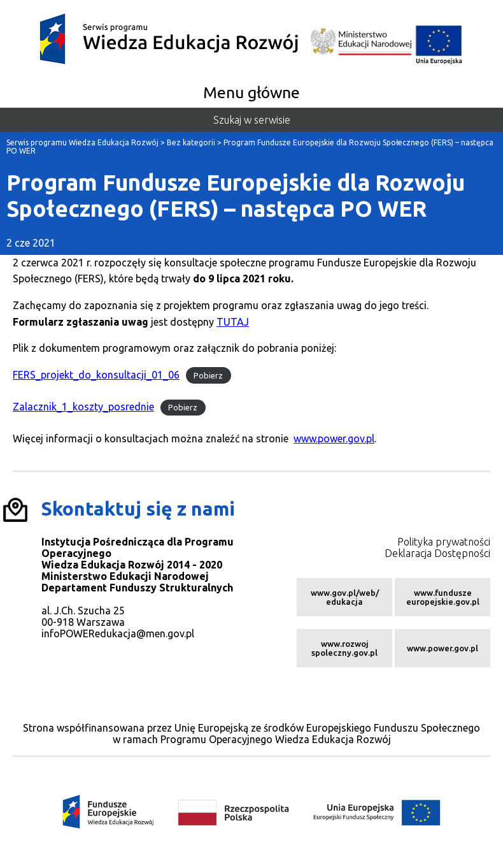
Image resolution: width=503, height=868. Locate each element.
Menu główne (251, 92)
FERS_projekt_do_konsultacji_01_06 (96, 375)
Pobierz (208, 375)
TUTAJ (233, 322)
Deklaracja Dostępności (437, 553)
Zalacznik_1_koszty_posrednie (83, 407)
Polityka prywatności (444, 542)
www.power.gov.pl (334, 438)
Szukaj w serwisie (252, 120)
